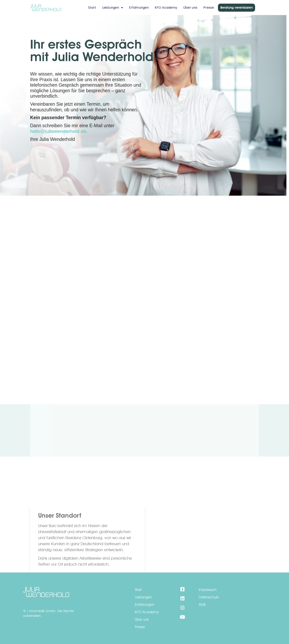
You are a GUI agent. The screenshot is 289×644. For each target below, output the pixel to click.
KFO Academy (166, 8)
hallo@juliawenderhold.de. (59, 137)
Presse (209, 8)
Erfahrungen (139, 8)
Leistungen (113, 8)
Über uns (190, 8)
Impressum (208, 590)
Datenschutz (209, 597)
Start (92, 8)
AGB (202, 605)
